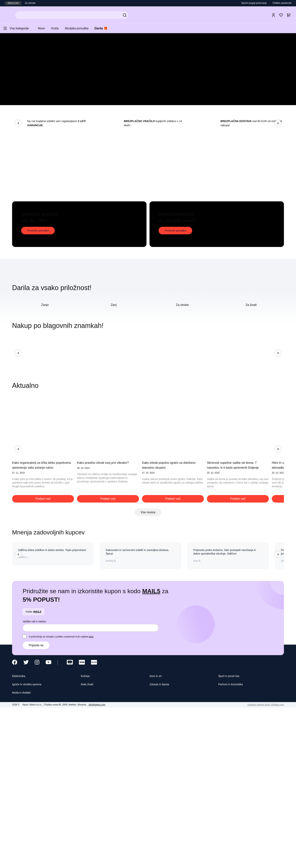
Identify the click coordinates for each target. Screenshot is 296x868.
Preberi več (43, 657)
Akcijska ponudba (82, 28)
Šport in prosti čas (230, 835)
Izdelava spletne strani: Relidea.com (264, 864)
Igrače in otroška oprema (30, 843)
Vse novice (148, 670)
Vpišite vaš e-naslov (35, 779)
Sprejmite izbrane (194, 861)
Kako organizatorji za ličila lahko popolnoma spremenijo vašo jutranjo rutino (40, 625)
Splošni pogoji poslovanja (250, 3)
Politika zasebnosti (281, 3)
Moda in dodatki (23, 852)
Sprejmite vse (221, 861)
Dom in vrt (156, 835)
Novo (44, 28)
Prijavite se (37, 804)
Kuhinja (86, 835)
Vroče (58, 28)
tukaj (99, 795)
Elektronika (20, 835)
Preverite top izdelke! (51, 100)
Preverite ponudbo (39, 321)
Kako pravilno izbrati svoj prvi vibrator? (108, 620)
